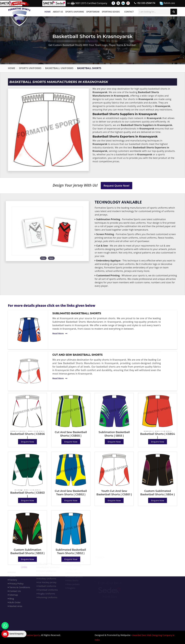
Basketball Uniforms (59, 68)
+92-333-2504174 (145, 3)
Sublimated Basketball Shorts (77, 313)
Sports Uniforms (75, 12)
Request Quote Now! (117, 186)
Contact (129, 12)
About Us (58, 12)
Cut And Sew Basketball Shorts (78, 355)
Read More (60, 333)
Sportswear (93, 12)
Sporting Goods (111, 12)
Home (48, 12)
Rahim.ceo (167, 3)
